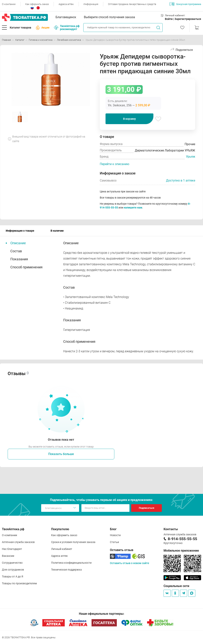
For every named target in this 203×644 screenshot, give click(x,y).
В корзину (129, 119)
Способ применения (26, 267)
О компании (9, 4)
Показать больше (61, 454)
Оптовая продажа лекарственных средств (132, 4)
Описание (18, 243)
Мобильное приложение (181, 551)
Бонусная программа (185, 4)
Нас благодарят (12, 549)
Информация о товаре (20, 231)
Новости (115, 535)
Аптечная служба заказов (18, 542)
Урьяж (191, 157)
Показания (19, 259)
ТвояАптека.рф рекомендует (67, 28)
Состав (16, 251)
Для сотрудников (13, 570)
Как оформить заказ (37, 4)
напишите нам (133, 208)
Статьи (114, 542)
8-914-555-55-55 (182, 539)
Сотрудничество (12, 563)
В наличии (57, 231)
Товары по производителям (19, 583)
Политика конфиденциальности (71, 563)
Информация (91, 4)
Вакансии (8, 556)
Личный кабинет (62, 549)
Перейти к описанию (115, 164)
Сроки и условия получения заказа (73, 542)
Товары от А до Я (13, 576)
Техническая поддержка (66, 570)
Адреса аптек (66, 4)
